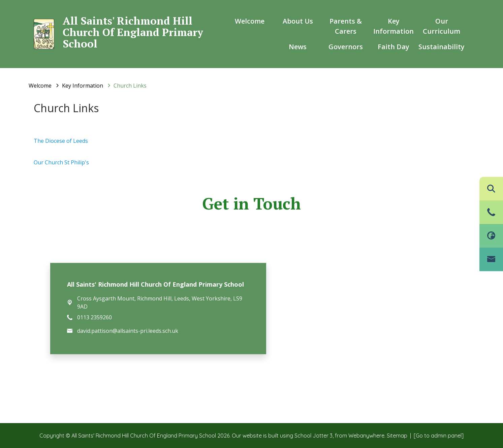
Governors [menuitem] (346, 47)
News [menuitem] (298, 47)
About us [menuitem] (298, 21)
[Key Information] (83, 86)
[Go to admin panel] (439, 436)
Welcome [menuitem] (250, 21)
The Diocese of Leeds (61, 141)
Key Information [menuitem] (394, 26)
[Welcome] (40, 86)
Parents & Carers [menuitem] (346, 26)
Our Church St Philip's (61, 162)
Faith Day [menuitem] (394, 47)
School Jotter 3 (313, 436)
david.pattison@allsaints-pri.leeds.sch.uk (128, 331)
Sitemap (397, 436)
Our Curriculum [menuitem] (442, 26)
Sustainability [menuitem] (441, 47)
